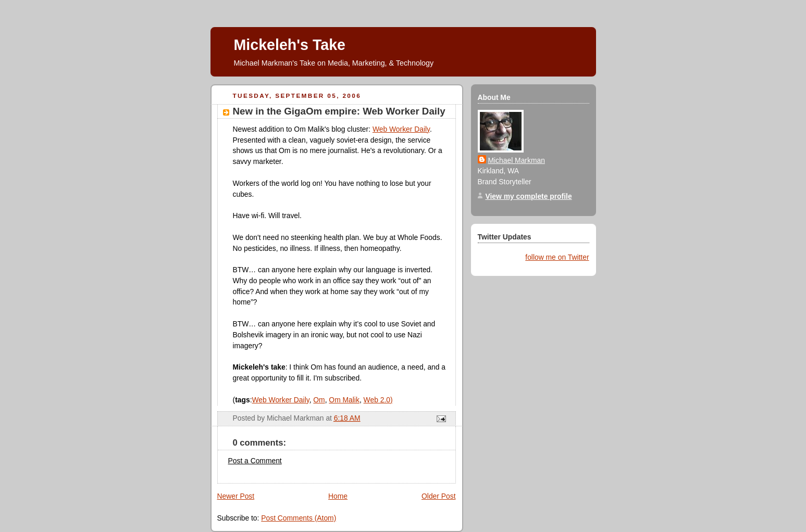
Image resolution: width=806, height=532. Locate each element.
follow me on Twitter (557, 257)
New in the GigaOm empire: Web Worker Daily (339, 111)
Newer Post (236, 496)
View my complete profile (529, 196)
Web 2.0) (378, 400)
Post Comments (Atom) (299, 518)
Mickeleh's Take (290, 45)
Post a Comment (255, 461)
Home (338, 496)
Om (319, 400)
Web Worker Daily (401, 129)
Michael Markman (517, 160)
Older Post (438, 496)
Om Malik (344, 400)
